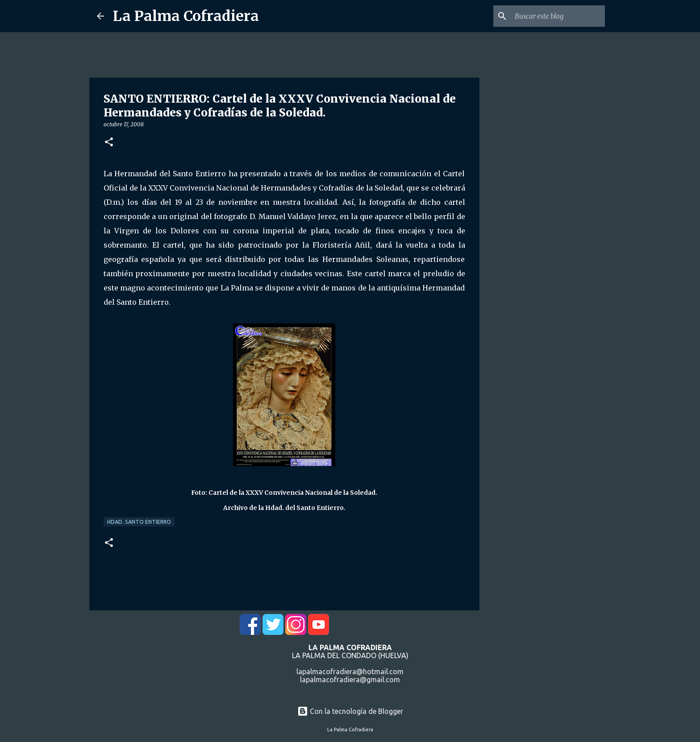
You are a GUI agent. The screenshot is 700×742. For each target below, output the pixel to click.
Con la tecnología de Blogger (350, 711)
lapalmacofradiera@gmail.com (350, 680)
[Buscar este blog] (558, 16)
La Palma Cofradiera (186, 16)
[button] (109, 143)
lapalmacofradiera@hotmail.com (350, 672)
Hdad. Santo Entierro (139, 522)
